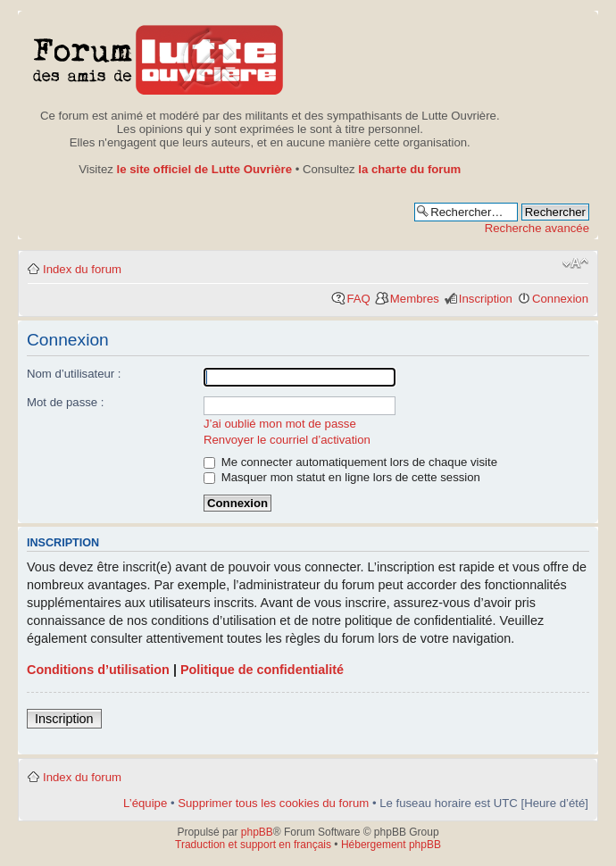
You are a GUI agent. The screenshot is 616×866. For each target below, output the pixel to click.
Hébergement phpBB (391, 845)
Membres (415, 299)
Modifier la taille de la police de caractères (575, 263)
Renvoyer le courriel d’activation (287, 440)
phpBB (257, 832)
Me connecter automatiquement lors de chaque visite (350, 462)
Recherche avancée (537, 228)
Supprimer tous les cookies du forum (273, 803)
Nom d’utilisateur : (74, 374)
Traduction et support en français (253, 845)
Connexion (560, 299)
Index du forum (82, 269)
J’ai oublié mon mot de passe (280, 424)
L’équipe (145, 803)
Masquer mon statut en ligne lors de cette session (342, 477)
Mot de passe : (66, 402)
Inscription (486, 299)
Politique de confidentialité (262, 670)
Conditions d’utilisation (98, 670)
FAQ (358, 299)
